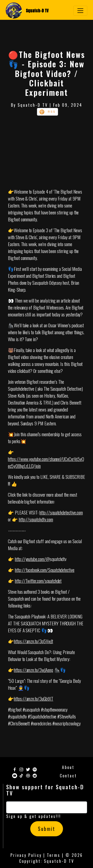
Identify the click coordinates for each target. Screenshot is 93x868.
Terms (54, 855)
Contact (68, 776)
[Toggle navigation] (80, 11)
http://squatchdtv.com (36, 519)
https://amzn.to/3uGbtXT (34, 698)
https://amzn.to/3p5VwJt (33, 641)
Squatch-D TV (37, 11)
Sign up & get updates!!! (34, 816)
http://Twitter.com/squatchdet (38, 581)
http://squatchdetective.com (61, 512)
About (68, 767)
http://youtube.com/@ (32, 559)
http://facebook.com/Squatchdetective (45, 570)
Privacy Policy (26, 855)
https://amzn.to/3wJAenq (33, 670)
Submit (47, 829)
